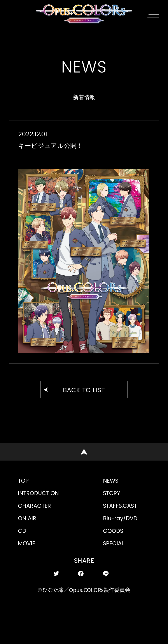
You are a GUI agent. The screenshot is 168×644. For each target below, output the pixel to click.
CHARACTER (39, 530)
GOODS (116, 562)
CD (23, 562)
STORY (114, 514)
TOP (25, 498)
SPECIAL (117, 578)
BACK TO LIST (84, 398)
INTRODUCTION (44, 514)
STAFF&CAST (125, 530)
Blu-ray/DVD (126, 546)
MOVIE (29, 578)
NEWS (113, 498)
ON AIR (30, 546)
